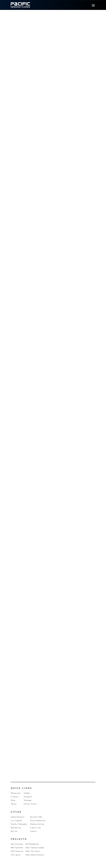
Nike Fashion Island (35, 848)
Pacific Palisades (19, 824)
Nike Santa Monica (35, 855)
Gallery (27, 793)
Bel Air (14, 831)
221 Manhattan (32, 844)
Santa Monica (17, 817)
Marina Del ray (37, 824)
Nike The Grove (33, 851)
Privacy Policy (30, 804)
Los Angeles (16, 821)
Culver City (35, 828)
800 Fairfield (17, 848)
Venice (33, 831)
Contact (15, 797)
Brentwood (16, 828)
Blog (13, 800)
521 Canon (16, 855)
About (14, 804)
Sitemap (28, 800)
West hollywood (38, 821)
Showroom (16, 793)
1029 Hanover (17, 851)
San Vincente (17, 844)
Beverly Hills (36, 817)
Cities (16, 812)
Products (28, 797)
